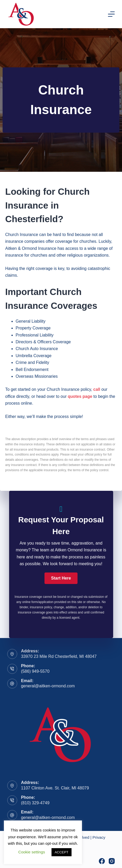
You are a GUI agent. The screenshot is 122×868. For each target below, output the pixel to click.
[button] (61, 578)
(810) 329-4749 (35, 803)
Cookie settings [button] (32, 852)
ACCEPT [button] (62, 852)
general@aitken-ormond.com (48, 686)
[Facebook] (102, 861)
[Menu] (111, 14)
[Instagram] (112, 861)
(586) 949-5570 (35, 671)
